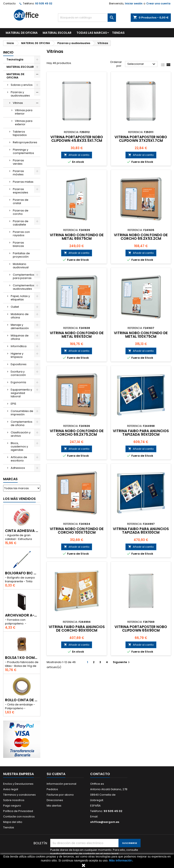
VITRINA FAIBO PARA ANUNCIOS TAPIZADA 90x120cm (141, 433)
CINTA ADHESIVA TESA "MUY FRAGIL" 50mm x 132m (22, 531)
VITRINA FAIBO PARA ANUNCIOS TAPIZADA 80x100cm (141, 531)
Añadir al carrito (77, 155)
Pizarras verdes (18, 162)
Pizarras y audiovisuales (20, 94)
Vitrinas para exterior (24, 123)
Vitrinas (18, 103)
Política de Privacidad (18, 811)
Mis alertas (54, 806)
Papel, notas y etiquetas (20, 298)
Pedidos (52, 789)
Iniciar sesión (134, 3)
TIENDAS (118, 33)
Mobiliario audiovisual (21, 266)
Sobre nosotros (14, 800)
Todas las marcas (92, 33)
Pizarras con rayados (21, 234)
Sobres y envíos (22, 85)
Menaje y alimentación (20, 326)
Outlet (15, 307)
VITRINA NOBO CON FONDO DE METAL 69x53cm (77, 335)
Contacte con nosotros (19, 817)
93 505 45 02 (44, 3)
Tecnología (15, 59)
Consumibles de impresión (22, 413)
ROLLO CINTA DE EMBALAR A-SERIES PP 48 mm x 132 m (22, 700)
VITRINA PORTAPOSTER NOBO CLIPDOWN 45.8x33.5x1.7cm (77, 139)
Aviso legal (11, 789)
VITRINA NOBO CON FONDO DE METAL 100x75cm (141, 335)
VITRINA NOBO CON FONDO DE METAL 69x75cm (77, 237)
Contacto (9, 3)
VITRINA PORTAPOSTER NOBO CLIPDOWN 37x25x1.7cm (141, 139)
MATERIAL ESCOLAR (57, 33)
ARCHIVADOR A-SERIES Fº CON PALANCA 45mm (22, 615)
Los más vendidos (19, 499)
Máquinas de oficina (20, 337)
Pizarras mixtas (23, 182)
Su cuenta (56, 774)
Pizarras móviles (18, 173)
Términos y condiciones (19, 795)
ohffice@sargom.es (105, 822)
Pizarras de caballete (21, 223)
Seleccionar (142, 64)
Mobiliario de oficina (20, 316)
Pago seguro (12, 806)
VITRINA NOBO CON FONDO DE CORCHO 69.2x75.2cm (77, 433)
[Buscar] (87, 18)
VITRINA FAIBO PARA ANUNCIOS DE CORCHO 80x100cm (77, 629)
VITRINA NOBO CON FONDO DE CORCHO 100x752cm (77, 531)
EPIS (13, 404)
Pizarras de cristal (21, 201)
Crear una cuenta (158, 3)
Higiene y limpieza (17, 355)
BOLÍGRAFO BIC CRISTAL (22, 573)
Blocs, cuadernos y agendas (19, 446)
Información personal (61, 784)
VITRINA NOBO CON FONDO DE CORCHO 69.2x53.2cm (141, 237)
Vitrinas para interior (24, 112)
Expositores (19, 364)
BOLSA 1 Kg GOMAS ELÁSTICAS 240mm (22, 658)
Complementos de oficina (22, 423)
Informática (19, 346)
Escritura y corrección (18, 373)
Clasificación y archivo (21, 434)
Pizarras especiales (20, 191)
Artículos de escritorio (19, 459)
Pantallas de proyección (21, 255)
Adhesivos (18, 468)
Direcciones (55, 800)
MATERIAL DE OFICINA (22, 33)
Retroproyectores (25, 142)
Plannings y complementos (23, 151)
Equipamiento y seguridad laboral (21, 393)
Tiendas (9, 827)
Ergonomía (18, 382)
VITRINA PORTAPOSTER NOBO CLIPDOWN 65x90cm (141, 629)
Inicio (8, 52)
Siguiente (122, 662)
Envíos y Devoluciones (18, 784)
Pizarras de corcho (21, 212)
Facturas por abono (60, 795)
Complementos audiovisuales (24, 287)
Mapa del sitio (13, 822)
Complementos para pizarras (24, 276)
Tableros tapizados (20, 133)
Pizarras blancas (18, 244)
